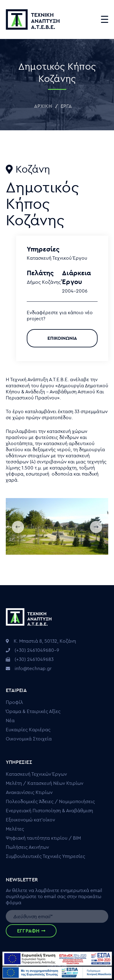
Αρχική (43, 106)
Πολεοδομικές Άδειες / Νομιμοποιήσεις (50, 801)
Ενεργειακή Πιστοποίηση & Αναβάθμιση (49, 810)
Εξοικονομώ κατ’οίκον (30, 820)
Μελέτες (15, 829)
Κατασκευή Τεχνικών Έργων (36, 774)
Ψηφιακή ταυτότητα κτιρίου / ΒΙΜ (43, 838)
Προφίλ (14, 702)
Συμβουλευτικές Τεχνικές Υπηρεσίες (45, 856)
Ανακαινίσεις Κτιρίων (29, 792)
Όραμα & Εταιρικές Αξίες (33, 711)
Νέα (10, 720)
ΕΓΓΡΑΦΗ (31, 931)
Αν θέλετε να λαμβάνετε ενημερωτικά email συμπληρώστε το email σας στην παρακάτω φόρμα (54, 896)
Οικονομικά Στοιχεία (29, 739)
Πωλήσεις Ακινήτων (27, 847)
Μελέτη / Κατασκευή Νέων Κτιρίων (45, 783)
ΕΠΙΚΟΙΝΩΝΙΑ (62, 338)
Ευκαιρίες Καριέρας (28, 729)
